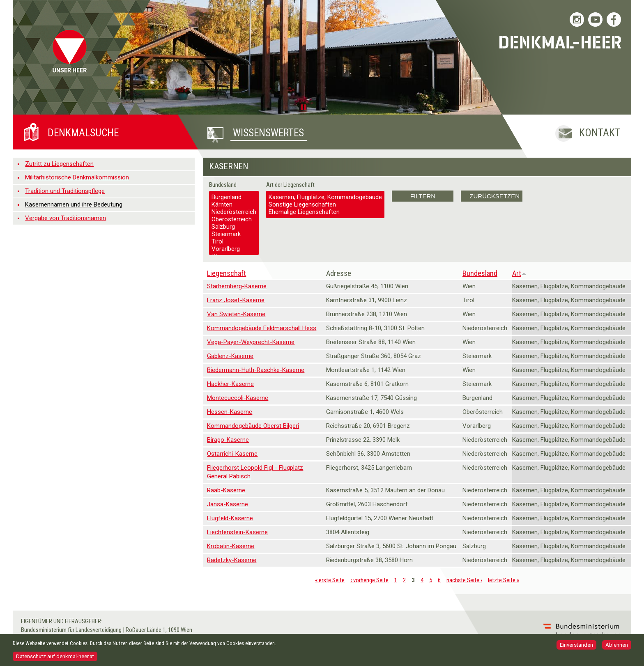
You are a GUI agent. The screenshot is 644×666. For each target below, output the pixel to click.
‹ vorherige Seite (369, 580)
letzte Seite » (504, 580)
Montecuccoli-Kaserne (238, 398)
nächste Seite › (464, 580)
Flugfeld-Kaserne (230, 518)
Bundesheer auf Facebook (614, 20)
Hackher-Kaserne (230, 384)
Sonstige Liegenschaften (325, 204)
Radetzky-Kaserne (232, 560)
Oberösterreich (234, 219)
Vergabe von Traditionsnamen (66, 218)
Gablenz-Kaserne (230, 356)
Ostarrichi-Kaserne (232, 454)
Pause (305, 107)
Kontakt (600, 133)
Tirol (234, 241)
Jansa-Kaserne (228, 504)
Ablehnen (617, 647)
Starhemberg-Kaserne (237, 286)
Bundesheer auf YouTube (595, 20)
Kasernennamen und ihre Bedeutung (74, 204)
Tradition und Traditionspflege (65, 191)
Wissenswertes (268, 133)
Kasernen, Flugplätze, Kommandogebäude (325, 197)
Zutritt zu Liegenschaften (59, 164)
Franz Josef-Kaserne (236, 300)
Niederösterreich (234, 212)
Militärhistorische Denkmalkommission (77, 177)
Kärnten (234, 204)
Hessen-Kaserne (230, 412)
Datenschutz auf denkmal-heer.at (55, 658)
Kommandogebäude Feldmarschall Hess (262, 328)
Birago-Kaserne (228, 440)
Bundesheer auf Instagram (577, 20)
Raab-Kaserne (226, 490)
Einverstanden (576, 647)
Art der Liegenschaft (290, 185)
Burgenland (234, 197)
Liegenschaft (227, 273)
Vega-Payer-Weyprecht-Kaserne (251, 342)
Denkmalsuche (83, 133)
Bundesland (223, 185)
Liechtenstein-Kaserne (237, 532)
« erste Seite (330, 580)
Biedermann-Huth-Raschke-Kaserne (256, 370)
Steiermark (234, 234)
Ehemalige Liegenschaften (325, 212)
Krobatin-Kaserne (231, 546)
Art (519, 273)
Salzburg (234, 227)
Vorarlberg (234, 249)
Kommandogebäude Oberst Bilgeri (253, 426)
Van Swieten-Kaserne (236, 314)
